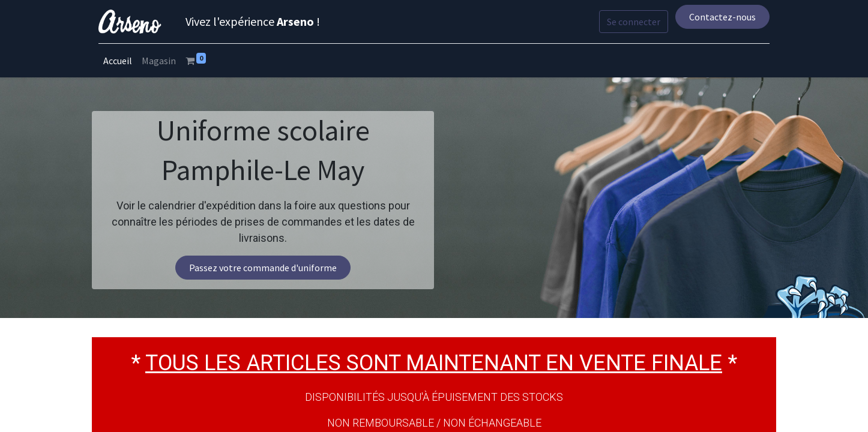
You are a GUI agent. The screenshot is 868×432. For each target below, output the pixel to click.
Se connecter (632, 22)
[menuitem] (120, 61)
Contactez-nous (720, 17)
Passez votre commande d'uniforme (263, 268)
